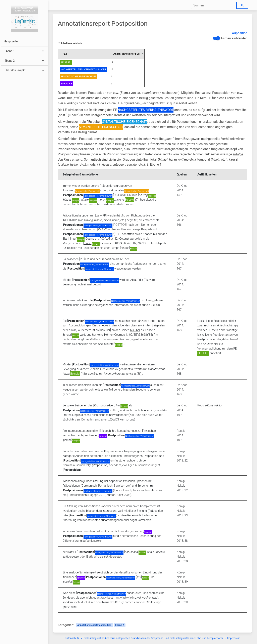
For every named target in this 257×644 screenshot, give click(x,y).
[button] (24, 51)
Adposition (240, 33)
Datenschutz (72, 638)
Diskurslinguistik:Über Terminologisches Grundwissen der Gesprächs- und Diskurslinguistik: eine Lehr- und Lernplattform (153, 638)
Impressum (234, 638)
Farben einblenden (234, 38)
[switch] (216, 38)
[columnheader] (83, 54)
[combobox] (214, 5)
